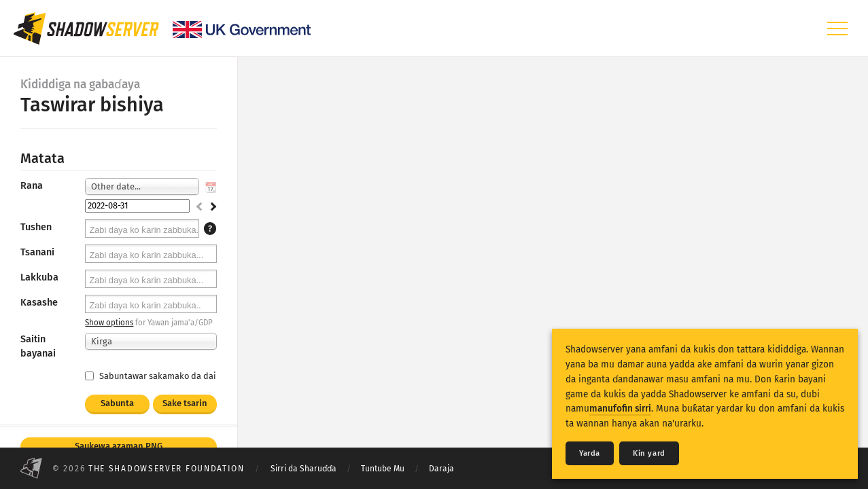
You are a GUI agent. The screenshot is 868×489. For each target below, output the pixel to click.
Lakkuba (39, 277)
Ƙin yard (649, 453)
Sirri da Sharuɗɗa (303, 469)
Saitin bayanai (38, 346)
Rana (32, 186)
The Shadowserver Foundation (167, 469)
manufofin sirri (620, 409)
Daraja (441, 469)
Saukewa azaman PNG (119, 446)
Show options (109, 323)
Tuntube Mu (383, 469)
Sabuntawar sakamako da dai (150, 376)
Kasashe (39, 303)
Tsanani (37, 252)
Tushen (36, 227)
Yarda (590, 453)
